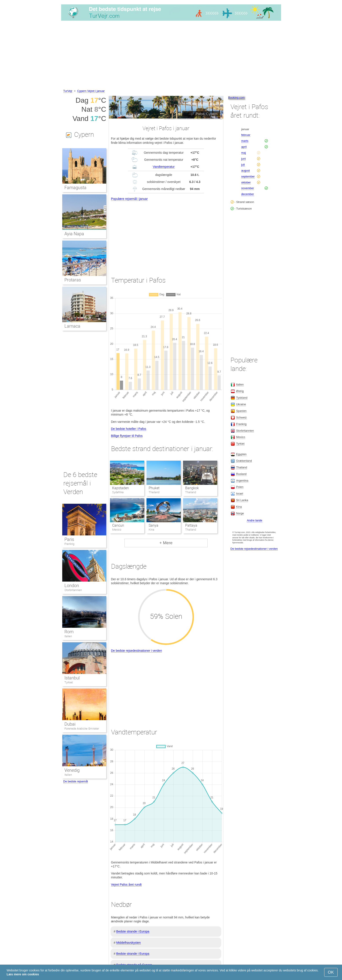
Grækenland (244, 461)
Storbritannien (73, 590)
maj (244, 153)
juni (243, 159)
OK (331, 972)
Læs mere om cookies (23, 974)
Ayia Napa (74, 234)
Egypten (241, 454)
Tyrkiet (69, 682)
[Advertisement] (171, 56)
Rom (69, 632)
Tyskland (242, 398)
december (248, 194)
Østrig (240, 391)
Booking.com (237, 98)
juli (243, 165)
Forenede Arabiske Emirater (82, 729)
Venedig (72, 770)
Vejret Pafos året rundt (126, 885)
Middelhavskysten (129, 943)
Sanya (154, 525)
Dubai (70, 724)
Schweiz (241, 417)
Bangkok (192, 488)
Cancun (118, 525)
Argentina (242, 481)
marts (245, 141)
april (244, 147)
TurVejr (68, 91)
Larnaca (72, 326)
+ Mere (166, 543)
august (246, 171)
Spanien (241, 411)
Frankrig (69, 544)
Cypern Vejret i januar (91, 91)
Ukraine (241, 404)
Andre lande (254, 520)
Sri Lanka (242, 500)
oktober (246, 182)
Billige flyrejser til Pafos (127, 436)
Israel (240, 494)
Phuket (154, 488)
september (248, 176)
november (248, 188)
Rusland (241, 474)
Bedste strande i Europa (133, 931)
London (72, 586)
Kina (239, 507)
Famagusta (75, 188)
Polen (240, 487)
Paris (69, 539)
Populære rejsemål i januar (129, 199)
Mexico (240, 437)
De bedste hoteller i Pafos (129, 429)
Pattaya (191, 525)
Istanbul (72, 678)
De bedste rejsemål (76, 781)
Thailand (241, 467)
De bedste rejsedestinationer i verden (137, 651)
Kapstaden (121, 488)
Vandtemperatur (164, 167)
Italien (68, 636)
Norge (240, 513)
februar (246, 135)
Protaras (73, 280)
